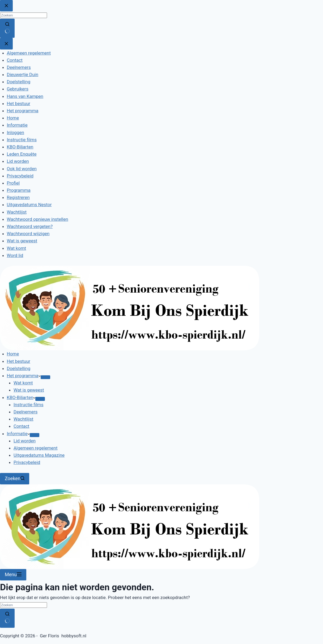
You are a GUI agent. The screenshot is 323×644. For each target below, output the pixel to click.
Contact (21, 426)
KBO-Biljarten (21, 397)
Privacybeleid (27, 462)
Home (13, 354)
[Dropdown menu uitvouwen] (45, 377)
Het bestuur (19, 361)
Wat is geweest (29, 390)
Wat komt (23, 383)
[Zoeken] (15, 479)
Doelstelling (19, 368)
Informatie (18, 434)
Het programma (24, 376)
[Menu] (13, 575)
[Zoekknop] (7, 618)
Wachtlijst (24, 419)
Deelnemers (25, 412)
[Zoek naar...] (24, 605)
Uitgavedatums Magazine (39, 455)
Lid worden (25, 441)
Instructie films (29, 405)
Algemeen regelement (36, 448)
